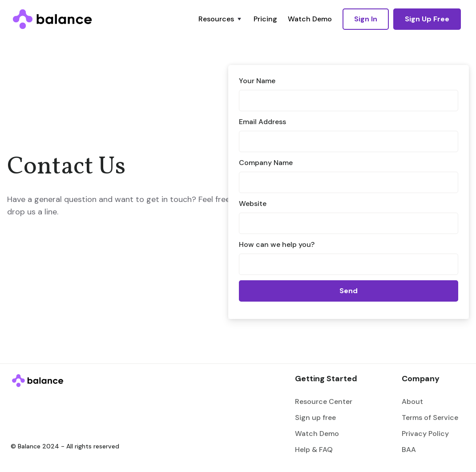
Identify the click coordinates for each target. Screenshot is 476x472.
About (412, 401)
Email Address (262, 122)
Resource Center (324, 401)
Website (253, 204)
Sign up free (315, 418)
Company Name (266, 163)
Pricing (265, 19)
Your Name (257, 81)
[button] (221, 19)
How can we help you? (277, 244)
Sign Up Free (427, 19)
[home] (52, 19)
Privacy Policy (425, 434)
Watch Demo (310, 19)
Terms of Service (430, 418)
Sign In (366, 19)
